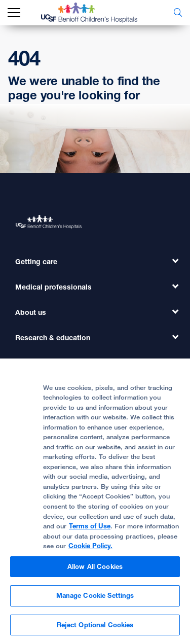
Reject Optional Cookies (95, 628)
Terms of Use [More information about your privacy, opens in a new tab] (90, 529)
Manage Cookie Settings (95, 599)
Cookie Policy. (90, 549)
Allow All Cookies (95, 569)
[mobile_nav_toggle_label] (14, 13)
